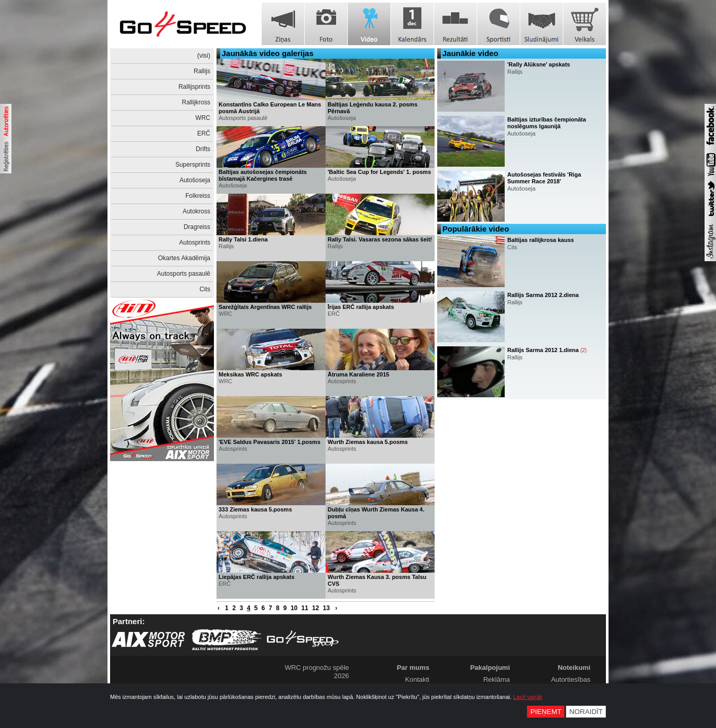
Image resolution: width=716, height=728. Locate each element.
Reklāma (497, 679)
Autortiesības (571, 679)
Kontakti (417, 679)
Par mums (413, 668)
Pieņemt (546, 712)
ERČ (204, 133)
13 (326, 608)
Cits (205, 289)
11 (305, 608)
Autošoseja (195, 180)
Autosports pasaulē (184, 274)
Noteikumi (574, 668)
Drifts (203, 149)
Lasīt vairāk (528, 697)
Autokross (197, 211)
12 (315, 608)
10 (294, 608)
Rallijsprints (194, 87)
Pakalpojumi (490, 668)
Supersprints (193, 165)
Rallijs (202, 71)
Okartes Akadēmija (184, 258)
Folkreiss (198, 196)
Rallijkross (196, 102)
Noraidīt (586, 712)
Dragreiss (197, 227)
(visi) (204, 56)
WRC (203, 118)
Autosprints (195, 242)
